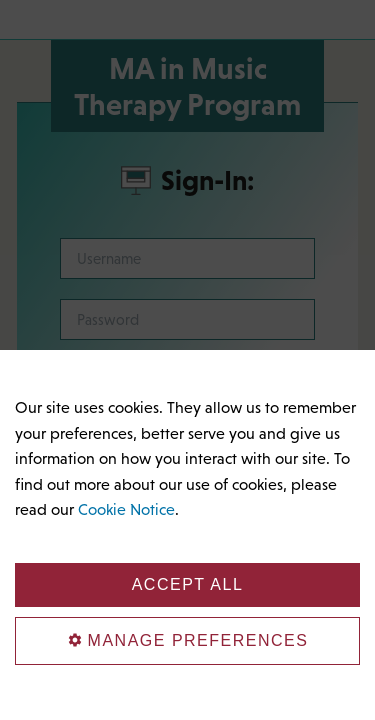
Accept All (188, 584)
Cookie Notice (126, 509)
